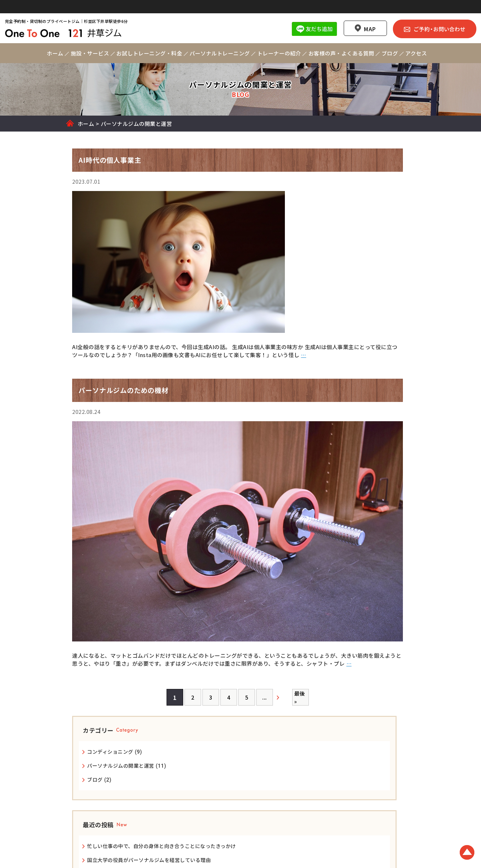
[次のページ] (226, 711)
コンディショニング (353, 230)
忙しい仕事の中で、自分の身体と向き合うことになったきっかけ (364, 340)
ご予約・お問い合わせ (428, 16)
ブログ (338, 265)
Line (308, 16)
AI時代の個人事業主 (353, 398)
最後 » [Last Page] (243, 711)
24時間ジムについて (354, 384)
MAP (363, 16)
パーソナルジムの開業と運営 (364, 244)
